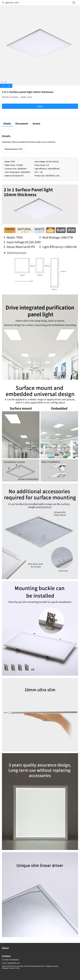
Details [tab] (7, 124)
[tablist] (40, 124)
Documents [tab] (22, 124)
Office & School (10, 97)
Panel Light (26, 97)
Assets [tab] (36, 124)
